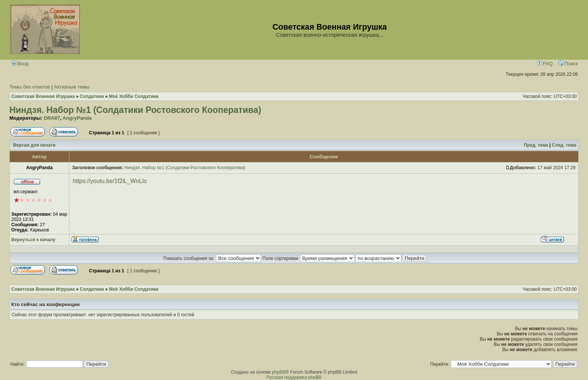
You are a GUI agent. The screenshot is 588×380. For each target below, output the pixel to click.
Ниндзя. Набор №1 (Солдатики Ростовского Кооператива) (135, 110)
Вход (20, 64)
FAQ (545, 64)
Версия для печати (34, 145)
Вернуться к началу (33, 240)
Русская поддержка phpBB (294, 377)
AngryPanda (77, 118)
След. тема (564, 145)
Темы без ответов (30, 87)
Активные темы (72, 87)
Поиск (568, 64)
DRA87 (52, 118)
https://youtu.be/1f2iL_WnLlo (110, 181)
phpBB (279, 372)
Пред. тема (536, 145)
